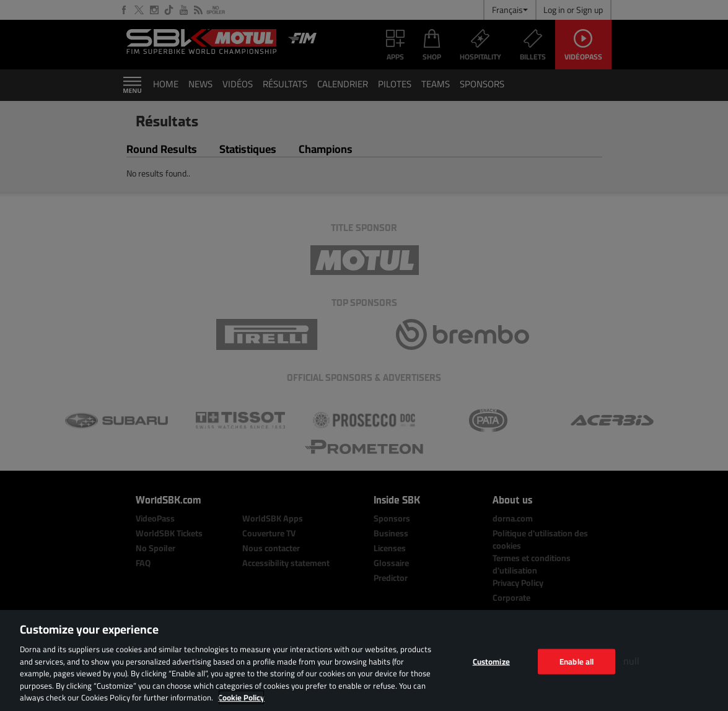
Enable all (577, 661)
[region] (364, 661)
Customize (491, 661)
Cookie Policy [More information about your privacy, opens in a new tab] (241, 697)
